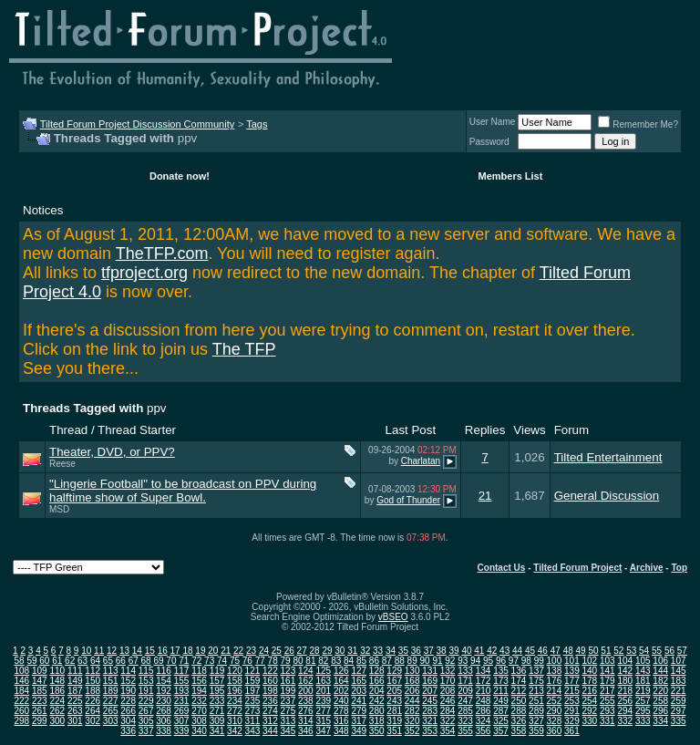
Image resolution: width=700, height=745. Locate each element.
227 (111, 701)
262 (57, 711)
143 (643, 671)
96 (501, 661)
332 (625, 721)
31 (352, 651)
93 (463, 661)
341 (217, 731)
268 (164, 711)
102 (589, 661)
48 (568, 651)
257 (643, 701)
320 (412, 721)
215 (572, 691)
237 (288, 701)
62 (70, 661)
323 (465, 721)
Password (489, 142)
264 (93, 711)
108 (21, 671)
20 (213, 651)
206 (412, 691)
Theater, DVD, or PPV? (112, 452)
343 (253, 731)
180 (625, 681)
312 (270, 721)
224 (57, 701)
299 (40, 721)
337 (146, 731)
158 (235, 681)
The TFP (244, 349)
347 (323, 731)
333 (643, 721)
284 (448, 711)
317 (359, 721)
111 (75, 671)
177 (572, 681)
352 (412, 731)
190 (128, 691)
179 (607, 681)
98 (526, 661)
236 (270, 701)
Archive (647, 568)
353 (430, 731)
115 (146, 671)
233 (217, 701)
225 (75, 701)
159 (253, 681)
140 (589, 671)
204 (377, 691)
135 (501, 671)
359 (536, 731)
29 (327, 651)
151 (111, 681)
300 (57, 721)
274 (270, 711)
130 (412, 671)
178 (589, 681)
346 (306, 731)
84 (349, 661)
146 (21, 681)
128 (377, 671)
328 (555, 721)
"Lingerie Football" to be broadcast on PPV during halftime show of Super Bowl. (183, 491)
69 (158, 661)
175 (536, 681)
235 (253, 701)
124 (306, 671)
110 (57, 671)
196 (235, 691)
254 (589, 701)
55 (657, 651)
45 (530, 651)
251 (536, 701)
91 (437, 661)
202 (341, 691)
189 (111, 691)
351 (394, 731)
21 (485, 496)
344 (270, 731)
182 (660, 681)
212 (519, 691)
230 (164, 701)
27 (302, 651)
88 (400, 661)
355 (465, 731)
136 (519, 671)
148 (57, 681)
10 (86, 651)
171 (465, 681)
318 (377, 721)
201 (323, 691)
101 (572, 661)
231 (182, 701)
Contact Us (502, 568)
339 (182, 731)
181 (643, 681)
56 (669, 651)
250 (519, 701)
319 (394, 721)
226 (93, 701)
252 (555, 701)
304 (128, 721)
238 (306, 701)
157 (217, 681)
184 (21, 691)
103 (607, 661)
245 (430, 701)
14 (137, 651)
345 (288, 731)
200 (306, 691)
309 (217, 721)
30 (340, 651)
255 (607, 701)
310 (235, 721)
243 (394, 701)
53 (631, 651)
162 (306, 681)
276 (306, 711)
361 (572, 731)
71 (184, 661)
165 (359, 681)
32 (365, 651)
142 (625, 671)
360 (555, 731)
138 (555, 671)
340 (199, 731)
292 (589, 711)
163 (323, 681)
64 (95, 661)
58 (19, 661)
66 (121, 661)
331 (607, 721)
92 (450, 661)
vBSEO (393, 617)
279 (359, 711)
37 (429, 651)
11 (99, 651)
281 (394, 711)
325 (501, 721)
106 (660, 661)
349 (359, 731)
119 (217, 671)
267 (146, 711)
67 (134, 661)
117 (182, 671)
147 (40, 681)
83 (336, 661)
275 (288, 711)
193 (182, 691)
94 (475, 661)
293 (607, 711)
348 (341, 731)
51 (606, 651)
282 (412, 711)
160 (270, 681)
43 (504, 651)
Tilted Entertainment (608, 457)
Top (679, 568)
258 (660, 701)
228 (128, 701)
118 (199, 671)
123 (288, 671)
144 (660, 671)
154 (164, 681)
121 (253, 671)
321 (430, 721)
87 (387, 661)
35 (403, 651)
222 (21, 701)
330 (589, 721)
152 (128, 681)
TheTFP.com (162, 254)
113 (111, 671)
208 (448, 691)
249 (501, 701)
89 (412, 661)
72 (196, 661)
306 (164, 721)
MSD (59, 509)
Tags (257, 124)
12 (112, 651)
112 (93, 671)
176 (555, 681)
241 (359, 701)
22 (238, 651)
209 (465, 691)
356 (484, 731)
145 (679, 671)
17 (175, 651)
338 (164, 731)
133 (465, 671)
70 (171, 661)
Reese (62, 464)
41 (479, 651)
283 (430, 711)
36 (416, 651)
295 (643, 711)
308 (199, 721)
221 (679, 691)
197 (253, 691)
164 (341, 681)
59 (31, 661)
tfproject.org (144, 273)
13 (124, 651)
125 (323, 671)
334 (660, 721)
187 (75, 691)
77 (260, 661)
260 (21, 711)
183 (679, 681)
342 (235, 731)
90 (424, 661)
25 (277, 651)
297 (679, 711)
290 (555, 711)
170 (448, 681)
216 (589, 691)
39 (453, 651)
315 (323, 721)
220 (660, 691)
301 (75, 721)
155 (182, 681)
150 (93, 681)
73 (209, 661)
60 (44, 661)
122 (270, 671)
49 (581, 651)
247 (465, 701)
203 (359, 691)
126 (341, 671)
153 (146, 681)
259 (679, 701)
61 (57, 661)
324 (484, 721)
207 (430, 691)
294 (625, 711)
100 (555, 661)
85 (361, 661)
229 (146, 701)
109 (40, 671)
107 (679, 661)
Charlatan (421, 461)
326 (519, 721)
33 (378, 651)
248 (484, 701)
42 (492, 651)
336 (128, 731)
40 (466, 651)
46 (543, 651)
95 (488, 661)
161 (288, 681)
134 (484, 671)
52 (618, 651)
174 (519, 681)
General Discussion (607, 496)
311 (253, 721)
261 (40, 711)
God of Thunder (408, 500)
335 (679, 721)
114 (128, 671)
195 (217, 691)
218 (625, 691)
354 (448, 731)
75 (235, 661)
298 (21, 721)
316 (341, 721)
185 (40, 691)
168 (412, 681)
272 (235, 711)
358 (519, 731)
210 (484, 691)
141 (607, 671)
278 (341, 711)
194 (199, 691)
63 (82, 661)
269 (182, 711)
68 (146, 661)
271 (217, 711)
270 (199, 711)
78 (273, 661)
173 (501, 681)
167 (394, 681)
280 (377, 711)
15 (150, 651)
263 (75, 711)
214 (555, 691)
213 (536, 691)
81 (310, 661)
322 (448, 721)
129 (394, 671)
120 (235, 671)
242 (377, 701)
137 (536, 671)
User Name (493, 122)
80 (298, 661)
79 (286, 661)
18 (187, 651)
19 (200, 651)
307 (182, 721)
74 (222, 661)
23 (251, 651)
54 (644, 651)
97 (514, 661)
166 (377, 681)
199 (288, 691)
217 (607, 691)
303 (111, 721)
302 (93, 721)
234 (235, 701)
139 (572, 671)
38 (442, 651)
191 (146, 691)
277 (323, 711)
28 (315, 651)
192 (164, 691)
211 (501, 691)
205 (394, 691)
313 (288, 721)
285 (465, 711)
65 (108, 661)
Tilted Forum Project (577, 568)
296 (660, 711)
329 (572, 721)
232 (199, 701)
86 (374, 661)
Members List (510, 176)
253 (572, 701)
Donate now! (180, 176)
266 (128, 711)
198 (270, 691)
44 (517, 651)
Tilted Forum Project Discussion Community (138, 124)
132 (448, 671)
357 (501, 731)
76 (247, 661)
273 (253, 711)
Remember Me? (638, 124)
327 (536, 721)
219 (643, 691)
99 (539, 661)
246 (448, 701)
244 (412, 701)
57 (682, 651)
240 (341, 701)
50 (593, 651)
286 (484, 711)
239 (323, 701)
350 (377, 731)
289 (536, 711)
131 (430, 671)
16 (163, 651)
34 (391, 651)
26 (289, 651)
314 (306, 721)
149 (75, 681)
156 (199, 681)
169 (430, 681)
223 (40, 701)
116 (164, 671)
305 (146, 721)
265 (111, 711)
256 (625, 701)
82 (323, 661)
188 (93, 691)
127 (359, 671)
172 (484, 681)
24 (264, 651)
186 (57, 691)
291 (572, 711)
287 (501, 711)
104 (625, 661)
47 (556, 651)
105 (643, 661)
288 (519, 711)
